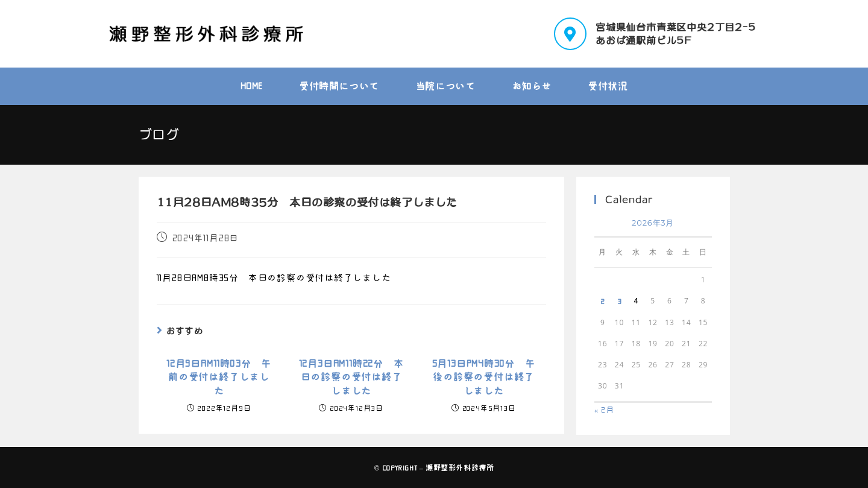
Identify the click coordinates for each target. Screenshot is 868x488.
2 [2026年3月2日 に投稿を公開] (603, 301)
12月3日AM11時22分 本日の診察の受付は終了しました (351, 377)
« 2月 (604, 410)
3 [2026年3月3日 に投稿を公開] (620, 301)
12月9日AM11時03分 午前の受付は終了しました (219, 377)
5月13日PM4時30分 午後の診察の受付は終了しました (484, 377)
